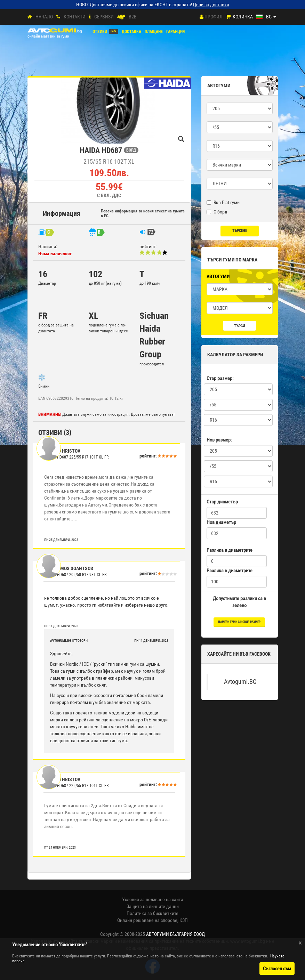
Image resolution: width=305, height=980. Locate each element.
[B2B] (121, 17)
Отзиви (100, 32)
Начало (44, 17)
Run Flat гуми (223, 202)
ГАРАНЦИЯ (175, 32)
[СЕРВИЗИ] (90, 17)
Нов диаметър (221, 522)
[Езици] (266, 17)
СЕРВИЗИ (104, 17)
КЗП (184, 920)
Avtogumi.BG (240, 682)
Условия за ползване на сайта (153, 899)
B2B (133, 17)
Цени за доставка (211, 5)
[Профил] (202, 17)
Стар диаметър (222, 502)
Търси (240, 326)
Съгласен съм (277, 969)
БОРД (131, 150)
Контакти (75, 17)
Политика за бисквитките (152, 913)
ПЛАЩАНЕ (154, 32)
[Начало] (30, 17)
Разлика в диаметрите (230, 550)
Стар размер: (220, 378)
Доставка (131, 32)
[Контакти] (58, 17)
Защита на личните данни (153, 906)
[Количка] (228, 17)
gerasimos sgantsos (69, 568)
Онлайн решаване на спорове (147, 920)
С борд (217, 212)
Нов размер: (219, 440)
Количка (243, 17)
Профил (214, 17)
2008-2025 (165, 934)
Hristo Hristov (63, 451)
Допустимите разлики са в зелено (239, 602)
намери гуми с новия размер (239, 622)
